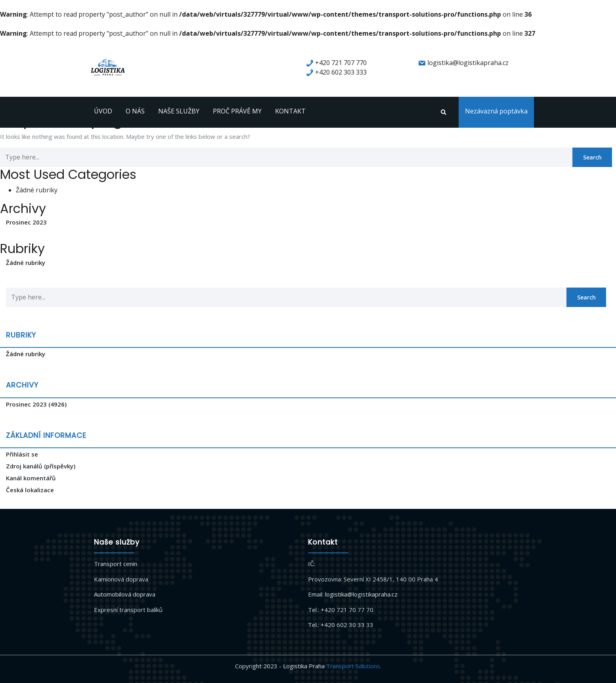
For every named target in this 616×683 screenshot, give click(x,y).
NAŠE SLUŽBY (179, 111)
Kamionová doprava (121, 579)
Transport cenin (116, 564)
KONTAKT (290, 111)
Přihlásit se (22, 454)
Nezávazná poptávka (496, 111)
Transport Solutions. (354, 666)
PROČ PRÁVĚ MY (237, 111)
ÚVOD (103, 111)
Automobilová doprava (125, 594)
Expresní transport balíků (128, 610)
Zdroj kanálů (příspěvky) (41, 466)
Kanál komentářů (31, 478)
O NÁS (135, 111)
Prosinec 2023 (26, 222)
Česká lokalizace (30, 490)
